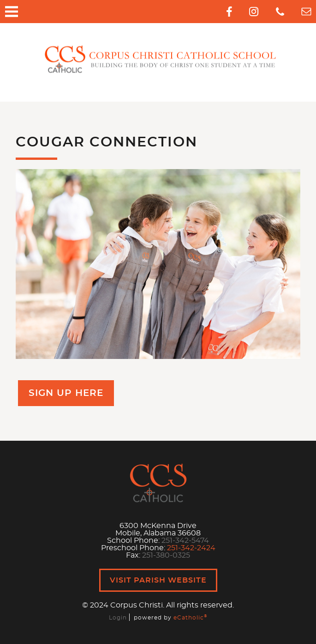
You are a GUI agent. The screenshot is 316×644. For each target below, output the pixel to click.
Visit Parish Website (158, 580)
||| (12, 12)
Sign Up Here (66, 393)
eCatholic (190, 618)
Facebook (229, 12)
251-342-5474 (185, 541)
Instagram (254, 12)
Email (306, 12)
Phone (280, 12)
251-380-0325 (166, 555)
